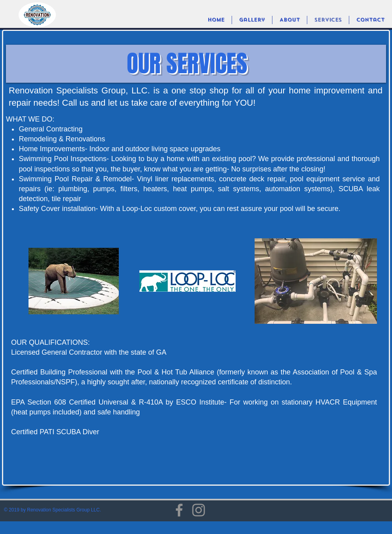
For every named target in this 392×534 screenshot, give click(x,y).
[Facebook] (179, 510)
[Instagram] (199, 510)
